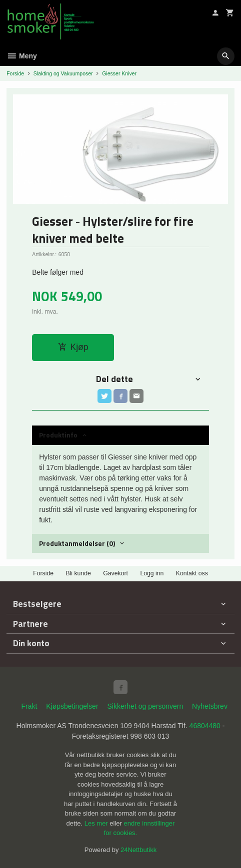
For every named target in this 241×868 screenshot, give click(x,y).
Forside (15, 73)
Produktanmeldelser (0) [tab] (77, 543)
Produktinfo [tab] (58, 435)
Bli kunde (78, 573)
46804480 (205, 726)
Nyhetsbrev (210, 706)
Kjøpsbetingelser (72, 706)
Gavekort (115, 573)
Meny (22, 56)
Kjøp (73, 347)
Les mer (97, 823)
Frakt (29, 706)
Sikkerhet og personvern (145, 706)
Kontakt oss (192, 573)
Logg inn (152, 573)
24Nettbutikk (138, 850)
